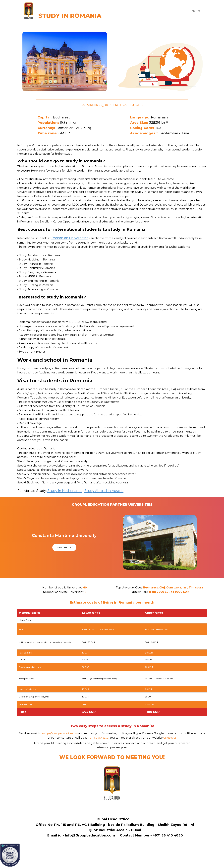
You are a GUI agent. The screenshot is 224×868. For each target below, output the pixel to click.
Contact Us (170, 738)
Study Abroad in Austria (104, 491)
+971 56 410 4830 (98, 738)
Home (196, 11)
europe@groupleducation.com (60, 733)
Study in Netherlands (65, 491)
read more (64, 547)
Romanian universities (70, 238)
